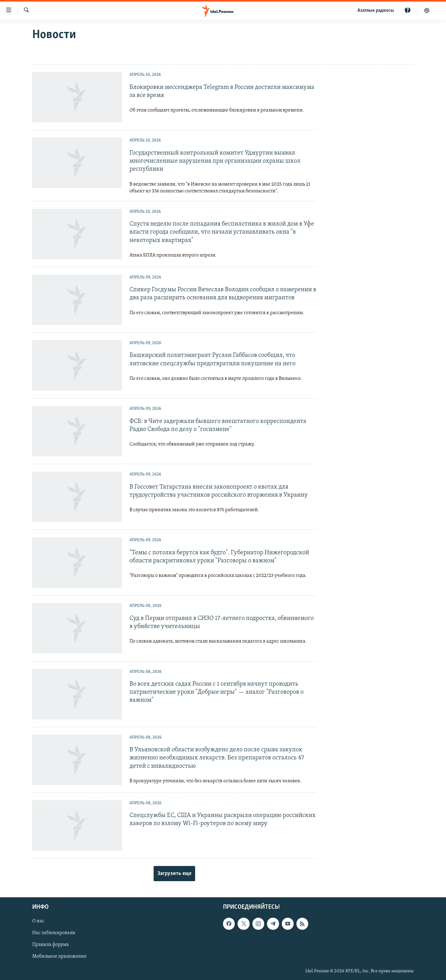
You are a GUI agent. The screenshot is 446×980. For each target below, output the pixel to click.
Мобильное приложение (59, 957)
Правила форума (50, 945)
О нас (38, 921)
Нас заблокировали (54, 933)
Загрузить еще (174, 874)
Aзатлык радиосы (376, 11)
